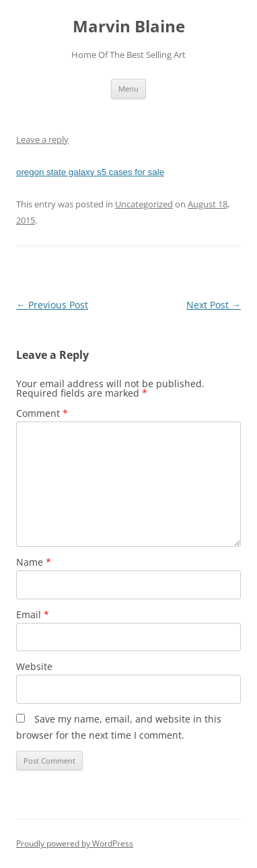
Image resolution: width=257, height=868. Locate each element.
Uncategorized (144, 204)
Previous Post (52, 305)
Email (33, 614)
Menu (128, 89)
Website (34, 666)
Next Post (214, 305)
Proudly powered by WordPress (75, 843)
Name (34, 562)
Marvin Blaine (129, 27)
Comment (42, 413)
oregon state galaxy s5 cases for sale (90, 172)
